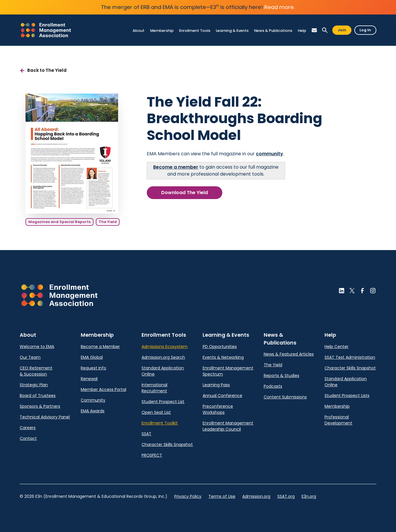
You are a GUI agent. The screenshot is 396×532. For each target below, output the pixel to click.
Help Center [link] (337, 347)
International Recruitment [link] (154, 388)
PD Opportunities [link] (220, 347)
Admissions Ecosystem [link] (165, 347)
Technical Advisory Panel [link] (45, 417)
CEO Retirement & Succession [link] (36, 371)
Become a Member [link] (100, 347)
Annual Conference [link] (222, 396)
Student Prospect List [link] (163, 402)
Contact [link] (28, 438)
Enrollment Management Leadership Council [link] (228, 426)
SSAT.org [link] (286, 496)
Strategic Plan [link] (34, 385)
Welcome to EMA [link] (37, 347)
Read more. (280, 7)
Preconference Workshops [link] (218, 409)
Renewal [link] (89, 379)
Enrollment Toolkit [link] (160, 423)
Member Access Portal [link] (103, 389)
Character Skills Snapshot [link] (167, 444)
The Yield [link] (273, 365)
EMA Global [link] (92, 357)
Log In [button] (365, 30)
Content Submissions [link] (285, 397)
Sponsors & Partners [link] (40, 406)
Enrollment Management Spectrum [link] (228, 371)
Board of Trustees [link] (38, 396)
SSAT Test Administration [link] (350, 357)
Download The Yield (185, 193)
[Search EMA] (325, 30)
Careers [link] (28, 428)
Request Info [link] (93, 368)
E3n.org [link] (309, 496)
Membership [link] (337, 406)
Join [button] (342, 30)
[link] (46, 30)
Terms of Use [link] (222, 496)
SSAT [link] (146, 434)
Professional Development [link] (338, 420)
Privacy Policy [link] (188, 496)
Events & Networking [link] (223, 357)
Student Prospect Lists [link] (347, 396)
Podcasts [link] (273, 386)
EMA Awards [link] (93, 411)
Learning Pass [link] (216, 385)
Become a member (176, 167)
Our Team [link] (30, 357)
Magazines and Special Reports (59, 222)
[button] (314, 30)
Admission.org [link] (256, 496)
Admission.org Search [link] (163, 357)
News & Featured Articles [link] (289, 354)
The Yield (108, 222)
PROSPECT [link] (152, 455)
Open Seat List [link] (156, 412)
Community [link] (93, 400)
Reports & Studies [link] (282, 376)
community (269, 154)
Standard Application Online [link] (163, 371)
